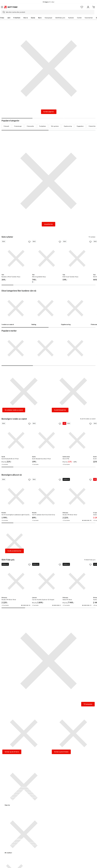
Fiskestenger (18, 126)
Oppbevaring (68, 126)
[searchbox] (50, 12)
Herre (26, 18)
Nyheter (71, 18)
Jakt (9, 18)
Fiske (2, 18)
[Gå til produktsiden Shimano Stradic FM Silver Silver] (77, 496)
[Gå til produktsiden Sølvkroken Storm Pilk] (77, 440)
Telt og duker (55, 126)
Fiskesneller (30, 126)
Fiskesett (6, 126)
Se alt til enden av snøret (88, 419)
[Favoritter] (82, 7)
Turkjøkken (43, 126)
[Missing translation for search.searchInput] (3, 12)
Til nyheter (92, 237)
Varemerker (89, 18)
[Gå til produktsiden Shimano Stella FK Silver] (77, 581)
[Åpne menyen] (2, 7)
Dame (33, 18)
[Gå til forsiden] (11, 7)
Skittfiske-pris (60, 18)
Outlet (79, 18)
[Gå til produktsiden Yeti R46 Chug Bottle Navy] (47, 258)
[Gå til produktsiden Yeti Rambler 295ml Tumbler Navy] (16, 258)
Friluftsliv (17, 18)
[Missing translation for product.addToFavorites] (29, 242)
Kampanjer (49, 18)
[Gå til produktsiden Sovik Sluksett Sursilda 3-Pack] (47, 440)
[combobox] (48, 12)
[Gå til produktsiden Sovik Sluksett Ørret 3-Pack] (16, 440)
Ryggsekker (80, 126)
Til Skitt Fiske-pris (90, 560)
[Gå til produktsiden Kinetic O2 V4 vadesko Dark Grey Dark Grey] (47, 496)
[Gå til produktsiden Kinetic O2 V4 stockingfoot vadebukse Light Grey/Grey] (16, 496)
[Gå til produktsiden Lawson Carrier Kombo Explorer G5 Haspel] (47, 581)
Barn (40, 18)
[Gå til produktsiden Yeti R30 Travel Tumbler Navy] (77, 258)
